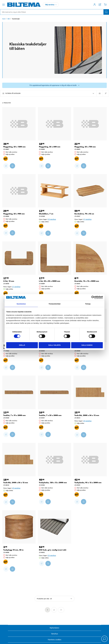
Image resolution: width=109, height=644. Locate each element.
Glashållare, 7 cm (46, 214)
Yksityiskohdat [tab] (54, 304)
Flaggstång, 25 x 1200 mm (14, 147)
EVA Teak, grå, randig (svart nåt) (53, 550)
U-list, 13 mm (9, 281)
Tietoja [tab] (88, 304)
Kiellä (22, 345)
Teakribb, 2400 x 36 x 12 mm (16, 483)
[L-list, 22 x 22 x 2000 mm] (55, 258)
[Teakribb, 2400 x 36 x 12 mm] (19, 460)
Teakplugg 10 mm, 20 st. (14, 550)
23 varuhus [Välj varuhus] (52, 219)
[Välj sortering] (54, 599)
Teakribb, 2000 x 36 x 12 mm (87, 415)
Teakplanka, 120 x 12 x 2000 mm (53, 483)
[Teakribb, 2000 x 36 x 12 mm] (90, 392)
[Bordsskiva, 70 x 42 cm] (90, 191)
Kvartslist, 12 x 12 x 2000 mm (87, 281)
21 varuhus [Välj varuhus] (87, 219)
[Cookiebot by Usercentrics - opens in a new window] (93, 297)
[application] (105, 639)
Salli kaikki (87, 345)
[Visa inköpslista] (100, 5)
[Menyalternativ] (4, 5)
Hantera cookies (55, 640)
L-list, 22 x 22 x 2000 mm (50, 281)
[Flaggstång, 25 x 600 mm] (55, 124)
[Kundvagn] (105, 5)
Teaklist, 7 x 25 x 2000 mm (50, 415)
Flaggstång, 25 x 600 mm (50, 147)
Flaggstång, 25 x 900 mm (14, 214)
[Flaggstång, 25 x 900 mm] (19, 191)
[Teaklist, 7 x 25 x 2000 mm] (55, 392)
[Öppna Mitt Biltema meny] (95, 5)
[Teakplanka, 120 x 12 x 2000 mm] (55, 460)
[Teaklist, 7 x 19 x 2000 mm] (19, 392)
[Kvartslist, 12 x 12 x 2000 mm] (90, 258)
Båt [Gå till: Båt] (9, 19)
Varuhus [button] (55, 634)
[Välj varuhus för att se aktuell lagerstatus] (54, 85)
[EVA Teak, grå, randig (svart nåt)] (55, 527)
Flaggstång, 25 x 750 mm (85, 147)
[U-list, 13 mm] (19, 258)
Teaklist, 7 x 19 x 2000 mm (14, 415)
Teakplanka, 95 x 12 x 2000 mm (88, 483)
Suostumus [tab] (21, 304)
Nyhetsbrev (54, 628)
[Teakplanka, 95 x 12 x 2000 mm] (90, 460)
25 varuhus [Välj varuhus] (87, 421)
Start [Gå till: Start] (4, 19)
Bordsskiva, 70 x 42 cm (84, 214)
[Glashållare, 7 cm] (55, 191)
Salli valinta (54, 345)
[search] (54, 12)
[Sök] (106, 12)
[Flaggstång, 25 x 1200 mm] (19, 124)
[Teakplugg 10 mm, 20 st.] (19, 527)
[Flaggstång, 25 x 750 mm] (90, 124)
